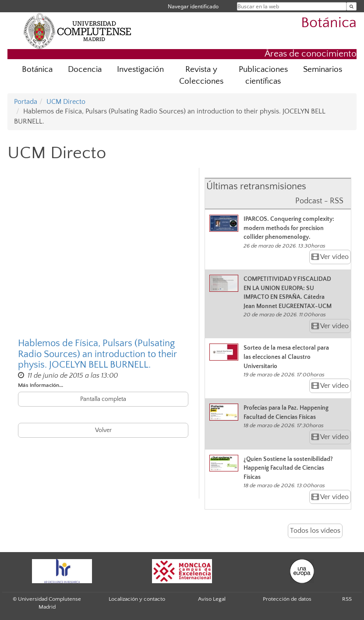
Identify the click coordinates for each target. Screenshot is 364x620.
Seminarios (323, 69)
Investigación (140, 69)
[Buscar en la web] (352, 6)
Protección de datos (287, 599)
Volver (103, 430)
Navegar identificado (193, 6)
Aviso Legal (212, 599)
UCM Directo (66, 102)
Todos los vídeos (315, 531)
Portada (26, 102)
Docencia (85, 69)
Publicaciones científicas (263, 75)
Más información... (41, 385)
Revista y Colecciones (201, 75)
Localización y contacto (137, 599)
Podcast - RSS (319, 201)
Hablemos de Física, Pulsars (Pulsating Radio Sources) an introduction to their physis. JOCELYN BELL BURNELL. (97, 354)
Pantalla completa (103, 399)
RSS (347, 599)
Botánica (329, 23)
